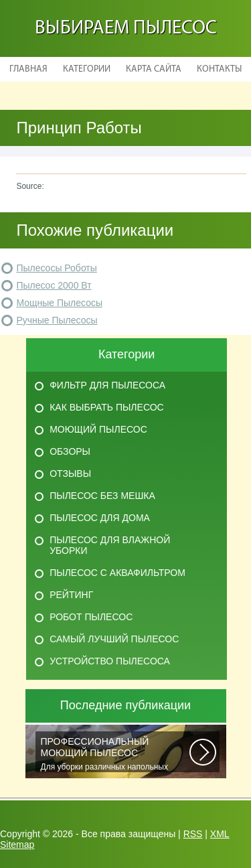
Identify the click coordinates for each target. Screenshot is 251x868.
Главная (28, 69)
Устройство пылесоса (110, 661)
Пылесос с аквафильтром (117, 573)
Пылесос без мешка (102, 496)
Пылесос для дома (100, 518)
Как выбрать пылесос (107, 407)
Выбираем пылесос (126, 28)
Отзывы (70, 474)
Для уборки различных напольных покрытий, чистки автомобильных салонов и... (115, 754)
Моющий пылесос (98, 429)
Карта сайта (154, 69)
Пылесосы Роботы (56, 268)
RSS (193, 834)
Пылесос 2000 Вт (54, 285)
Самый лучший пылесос (114, 639)
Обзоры (70, 451)
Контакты (219, 69)
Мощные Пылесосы (59, 303)
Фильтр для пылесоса (107, 385)
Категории (87, 69)
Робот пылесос (91, 617)
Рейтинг (71, 595)
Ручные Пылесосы (57, 320)
